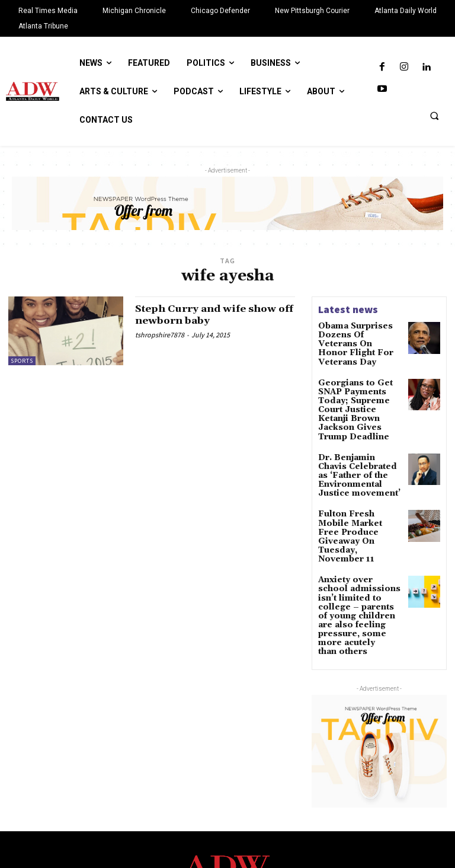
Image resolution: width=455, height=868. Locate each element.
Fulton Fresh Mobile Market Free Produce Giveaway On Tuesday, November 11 (360, 485)
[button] (434, 116)
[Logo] (227, 789)
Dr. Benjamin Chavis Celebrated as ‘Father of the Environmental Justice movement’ (358, 441)
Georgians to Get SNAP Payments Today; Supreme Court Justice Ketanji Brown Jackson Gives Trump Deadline (359, 390)
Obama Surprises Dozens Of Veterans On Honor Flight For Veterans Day (357, 338)
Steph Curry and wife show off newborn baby (213, 315)
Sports (22, 361)
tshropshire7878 (160, 335)
